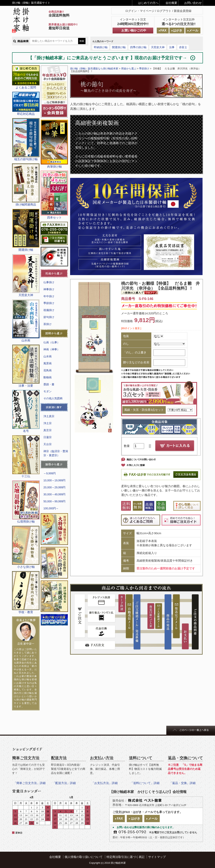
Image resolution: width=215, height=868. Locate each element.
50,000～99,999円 (54, 501)
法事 (172, 47)
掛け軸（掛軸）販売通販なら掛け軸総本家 (94, 69)
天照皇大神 (158, 47)
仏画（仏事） (52, 342)
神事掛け (49, 289)
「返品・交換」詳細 (182, 783)
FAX (163, 30)
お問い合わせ (193, 3)
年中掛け (49, 296)
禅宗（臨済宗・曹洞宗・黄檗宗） (56, 453)
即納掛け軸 (101, 47)
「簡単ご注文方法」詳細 (30, 783)
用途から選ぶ (129, 69)
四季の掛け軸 (138, 47)
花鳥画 (48, 370)
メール (194, 30)
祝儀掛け (49, 310)
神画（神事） (52, 349)
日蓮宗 (48, 437)
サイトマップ (157, 857)
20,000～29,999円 (54, 487)
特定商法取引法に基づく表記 (126, 857)
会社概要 (171, 3)
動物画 (48, 377)
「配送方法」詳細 (64, 783)
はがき (178, 30)
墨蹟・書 (49, 384)
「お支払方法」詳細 (104, 783)
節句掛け (49, 317)
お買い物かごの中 (134, 30)
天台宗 (48, 444)
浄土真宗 (49, 416)
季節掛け (49, 303)
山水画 (48, 356)
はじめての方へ (148, 3)
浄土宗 (48, 423)
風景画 (48, 363)
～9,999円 (50, 473)
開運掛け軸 (119, 47)
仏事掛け (49, 282)
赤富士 (183, 47)
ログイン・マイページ (140, 11)
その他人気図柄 (53, 398)
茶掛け (48, 324)
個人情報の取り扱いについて (84, 857)
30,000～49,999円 (54, 494)
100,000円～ (51, 508)
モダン (48, 391)
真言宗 (48, 430)
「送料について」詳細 (145, 783)
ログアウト (164, 11)
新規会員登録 (183, 11)
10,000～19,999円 (54, 480)
